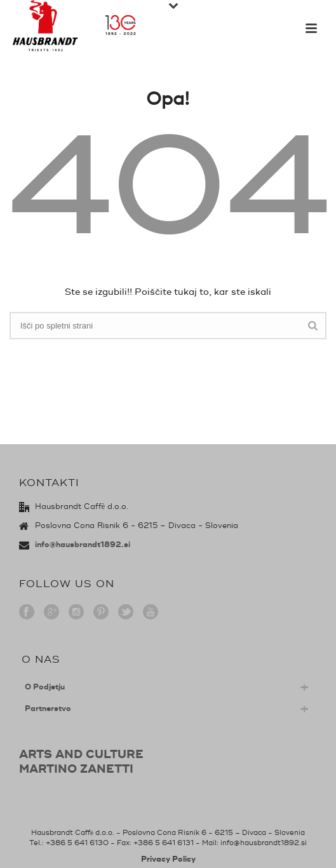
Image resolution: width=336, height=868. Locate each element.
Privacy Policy (168, 859)
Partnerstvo (48, 709)
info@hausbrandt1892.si (83, 545)
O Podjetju (45, 687)
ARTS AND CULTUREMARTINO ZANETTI (81, 762)
